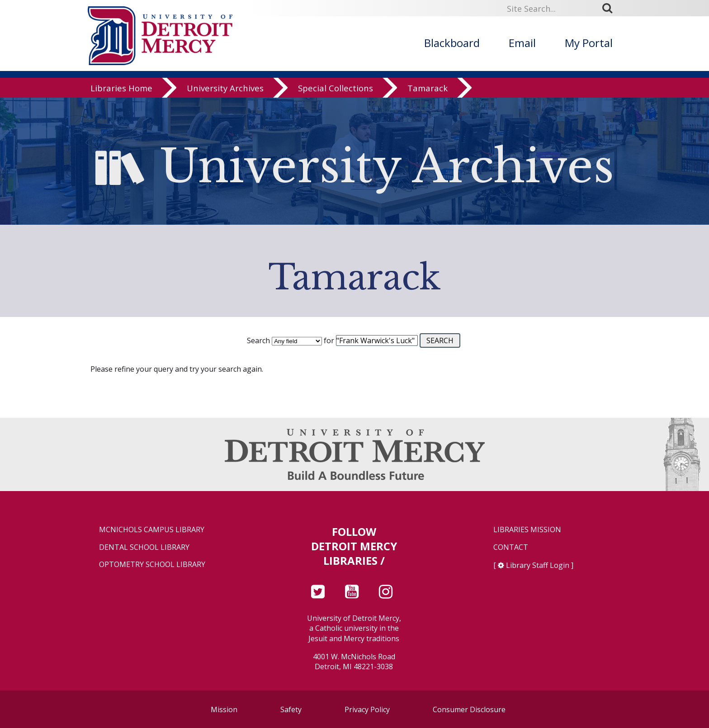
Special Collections (336, 88)
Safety (291, 709)
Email (522, 43)
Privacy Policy (367, 709)
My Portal (589, 43)
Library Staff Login (538, 565)
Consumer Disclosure (469, 709)
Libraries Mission (527, 530)
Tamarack (428, 88)
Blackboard (452, 43)
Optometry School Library (152, 565)
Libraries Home (121, 88)
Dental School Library (144, 547)
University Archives (225, 88)
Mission (224, 709)
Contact (511, 547)
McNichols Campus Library (152, 530)
